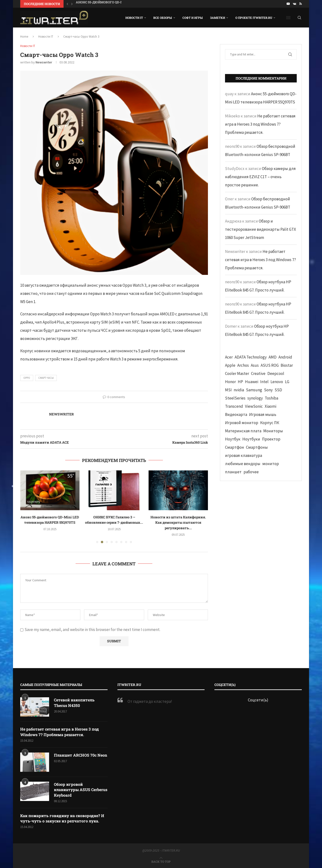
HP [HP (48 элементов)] (240, 382)
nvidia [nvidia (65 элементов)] (239, 390)
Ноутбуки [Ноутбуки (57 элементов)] (251, 439)
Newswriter (44, 62)
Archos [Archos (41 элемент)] (243, 365)
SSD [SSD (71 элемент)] (278, 390)
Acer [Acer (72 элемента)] (229, 357)
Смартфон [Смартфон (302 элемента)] (235, 447)
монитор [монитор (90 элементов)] (271, 464)
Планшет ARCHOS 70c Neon (80, 755)
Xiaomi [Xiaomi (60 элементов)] (270, 406)
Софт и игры (193, 18)
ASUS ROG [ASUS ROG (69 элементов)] (270, 365)
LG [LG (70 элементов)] (287, 382)
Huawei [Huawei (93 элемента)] (252, 382)
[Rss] (301, 4)
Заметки (218, 18)
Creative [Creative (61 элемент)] (258, 373)
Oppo (27, 378)
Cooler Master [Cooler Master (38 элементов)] (237, 373)
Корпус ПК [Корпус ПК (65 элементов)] (270, 423)
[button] (67, 4)
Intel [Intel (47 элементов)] (264, 382)
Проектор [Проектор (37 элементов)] (271, 439)
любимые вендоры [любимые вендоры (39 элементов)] (243, 464)
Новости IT (134, 18)
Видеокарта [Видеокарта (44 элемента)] (236, 414)
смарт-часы (46, 378)
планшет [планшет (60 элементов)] (233, 472)
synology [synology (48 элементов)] (255, 398)
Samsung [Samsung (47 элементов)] (254, 390)
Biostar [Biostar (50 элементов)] (287, 365)
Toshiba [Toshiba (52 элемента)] (271, 398)
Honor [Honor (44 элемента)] (230, 382)
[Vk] (295, 4)
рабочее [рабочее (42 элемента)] (251, 472)
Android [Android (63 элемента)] (285, 357)
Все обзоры (163, 18)
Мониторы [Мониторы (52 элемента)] (273, 431)
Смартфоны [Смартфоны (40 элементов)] (257, 447)
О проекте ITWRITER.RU (254, 18)
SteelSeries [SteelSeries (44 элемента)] (235, 398)
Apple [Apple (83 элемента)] (230, 365)
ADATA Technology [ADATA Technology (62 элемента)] (251, 357)
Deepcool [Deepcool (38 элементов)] (276, 373)
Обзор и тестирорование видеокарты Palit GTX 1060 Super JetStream (261, 229)
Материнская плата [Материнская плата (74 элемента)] (243, 431)
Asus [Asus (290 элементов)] (255, 365)
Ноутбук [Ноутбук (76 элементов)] (233, 439)
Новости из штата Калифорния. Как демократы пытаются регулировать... (178, 523)
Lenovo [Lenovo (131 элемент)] (277, 382)
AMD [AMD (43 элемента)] (273, 357)
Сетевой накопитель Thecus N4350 (74, 702)
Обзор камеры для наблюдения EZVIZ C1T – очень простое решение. (260, 177)
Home (24, 37)
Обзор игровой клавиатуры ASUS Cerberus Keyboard (81, 790)
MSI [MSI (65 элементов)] (228, 390)
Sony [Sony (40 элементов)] (268, 390)
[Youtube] (288, 4)
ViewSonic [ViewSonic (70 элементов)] (254, 406)
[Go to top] (161, 861)
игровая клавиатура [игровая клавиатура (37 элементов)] (244, 455)
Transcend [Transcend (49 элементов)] (234, 406)
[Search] (299, 18)
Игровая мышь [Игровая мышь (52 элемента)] (263, 414)
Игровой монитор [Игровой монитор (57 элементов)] (242, 423)
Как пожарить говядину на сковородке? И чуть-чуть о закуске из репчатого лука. (62, 818)
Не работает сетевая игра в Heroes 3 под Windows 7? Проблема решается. (260, 124)
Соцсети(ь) (258, 700)
